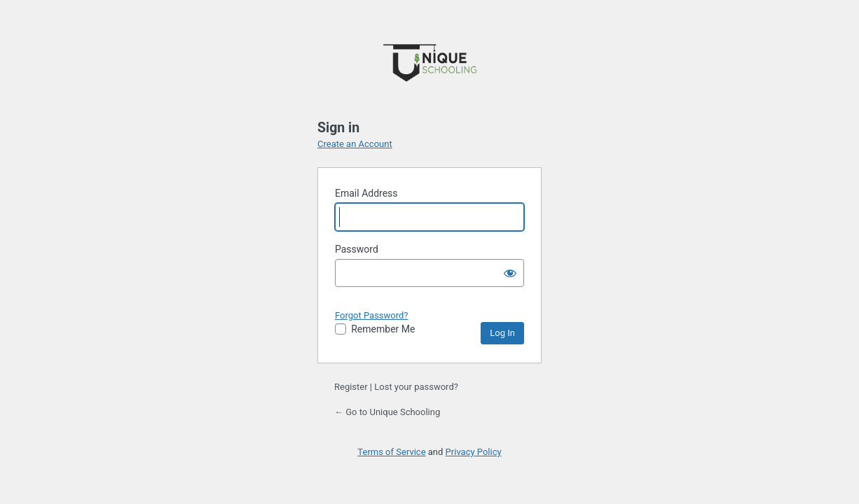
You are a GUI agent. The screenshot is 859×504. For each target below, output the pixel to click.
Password (357, 249)
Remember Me (383, 329)
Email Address (366, 193)
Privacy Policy (474, 452)
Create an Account (355, 144)
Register (351, 387)
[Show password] (510, 273)
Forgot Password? (372, 315)
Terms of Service (391, 452)
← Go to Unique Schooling (387, 412)
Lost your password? (416, 387)
